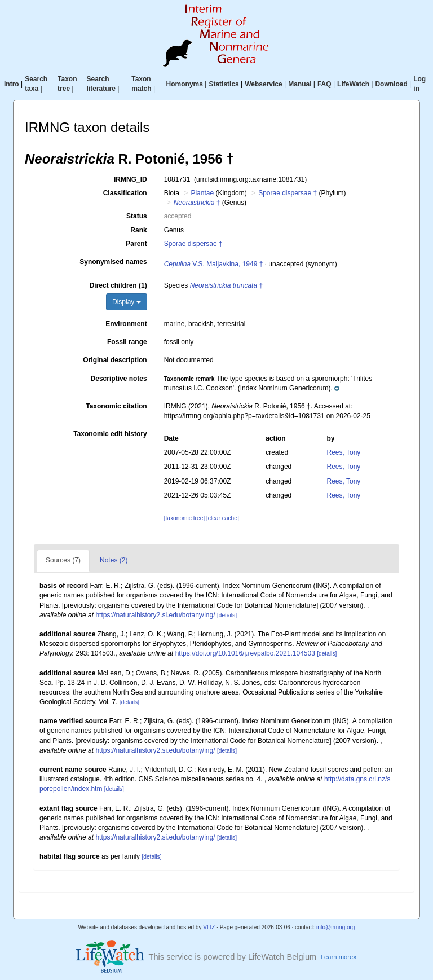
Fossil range (127, 342)
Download (391, 84)
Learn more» (339, 957)
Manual (300, 84)
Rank (138, 230)
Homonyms (185, 84)
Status (137, 216)
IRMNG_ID (131, 179)
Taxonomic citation (116, 406)
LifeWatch (353, 84)
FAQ (324, 84)
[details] (227, 615)
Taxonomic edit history (110, 434)
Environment (126, 324)
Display (127, 302)
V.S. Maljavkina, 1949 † (214, 264)
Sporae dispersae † (288, 193)
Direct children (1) (118, 285)
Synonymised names (113, 262)
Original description (115, 360)
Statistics (224, 84)
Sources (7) (63, 560)
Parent (136, 244)
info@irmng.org (336, 927)
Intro (12, 84)
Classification (125, 193)
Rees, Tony (344, 452)
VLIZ (209, 927)
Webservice (264, 84)
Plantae (202, 193)
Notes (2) (114, 560)
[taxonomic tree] (184, 518)
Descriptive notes (119, 379)
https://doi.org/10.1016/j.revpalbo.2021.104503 (245, 653)
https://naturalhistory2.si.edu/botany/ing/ (155, 615)
